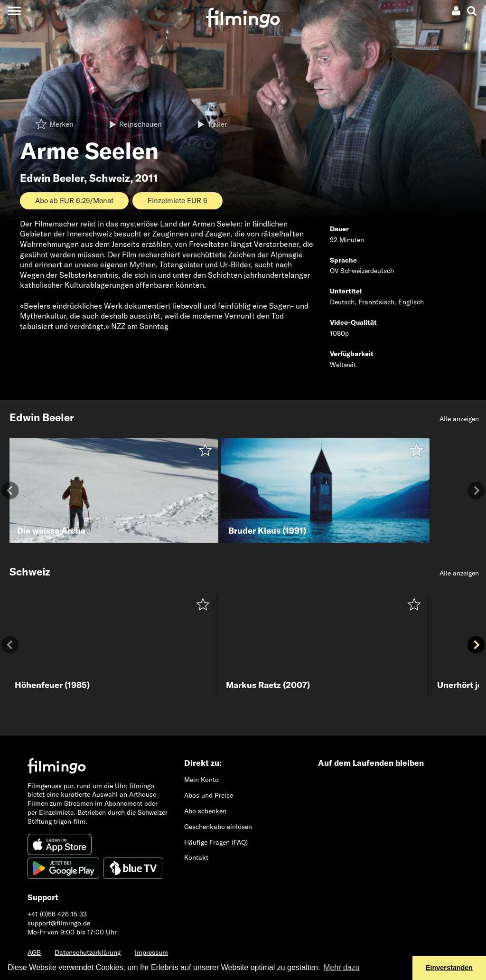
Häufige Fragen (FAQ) (216, 842)
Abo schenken (205, 811)
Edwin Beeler (52, 178)
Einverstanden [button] (449, 968)
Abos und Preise (209, 795)
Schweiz (110, 178)
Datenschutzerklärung (88, 952)
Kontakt (196, 857)
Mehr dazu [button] (342, 967)
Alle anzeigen (459, 419)
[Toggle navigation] (14, 11)
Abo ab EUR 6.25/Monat (74, 201)
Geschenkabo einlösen (218, 827)
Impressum (151, 952)
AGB (34, 952)
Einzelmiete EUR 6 (178, 201)
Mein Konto (201, 780)
